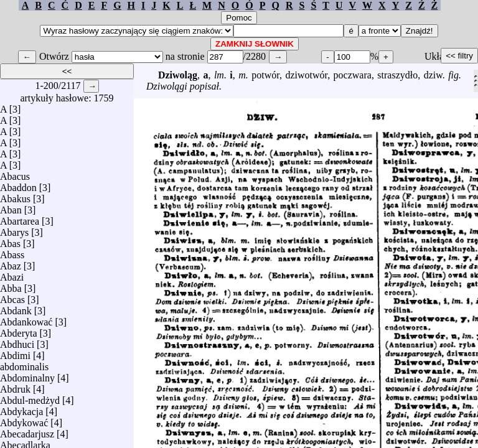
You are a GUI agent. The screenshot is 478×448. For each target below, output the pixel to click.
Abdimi (15, 352)
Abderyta (19, 330)
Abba (11, 285)
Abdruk (15, 386)
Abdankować (26, 319)
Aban (11, 207)
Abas (10, 240)
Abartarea (20, 218)
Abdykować (24, 420)
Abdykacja (21, 408)
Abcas (12, 296)
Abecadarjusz (27, 431)
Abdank (16, 308)
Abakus (15, 196)
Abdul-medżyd (30, 397)
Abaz (11, 263)
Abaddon (18, 184)
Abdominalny (27, 375)
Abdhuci (17, 341)
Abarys (14, 229)
